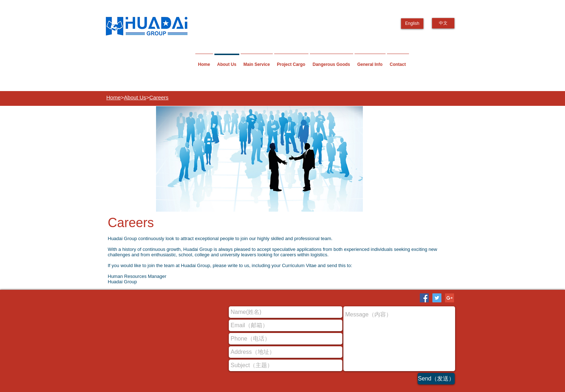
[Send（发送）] (436, 379)
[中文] (443, 23)
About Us (135, 97)
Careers (159, 97)
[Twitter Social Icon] (437, 298)
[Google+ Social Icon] (450, 298)
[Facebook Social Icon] (424, 298)
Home (114, 97)
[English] (412, 24)
